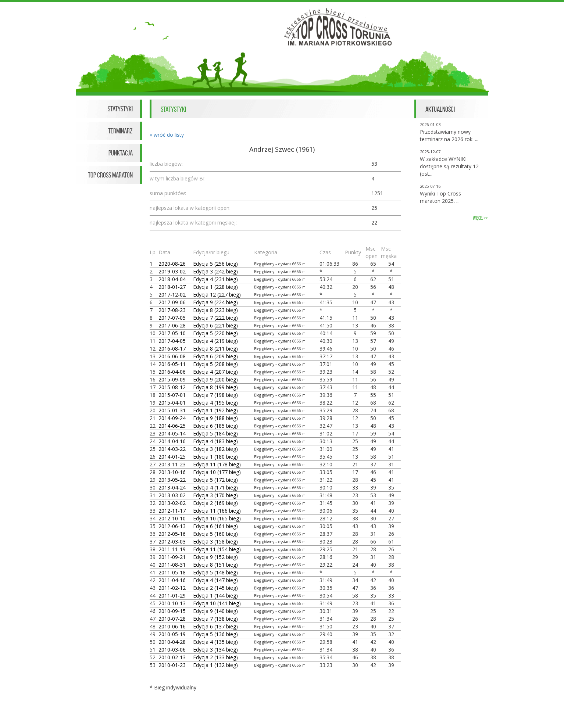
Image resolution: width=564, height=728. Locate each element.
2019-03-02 (172, 271)
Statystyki (120, 109)
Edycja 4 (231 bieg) (215, 279)
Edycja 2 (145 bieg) (215, 588)
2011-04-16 (172, 580)
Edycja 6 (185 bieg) (215, 426)
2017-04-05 (172, 341)
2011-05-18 (172, 572)
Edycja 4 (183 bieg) (215, 441)
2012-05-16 (172, 534)
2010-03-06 (172, 650)
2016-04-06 (172, 372)
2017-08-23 (172, 310)
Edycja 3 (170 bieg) (215, 495)
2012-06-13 (172, 526)
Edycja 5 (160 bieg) (215, 534)
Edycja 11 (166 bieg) (217, 511)
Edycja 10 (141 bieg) (217, 603)
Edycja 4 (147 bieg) (215, 580)
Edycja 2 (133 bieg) (215, 657)
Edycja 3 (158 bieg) (215, 541)
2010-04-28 (172, 642)
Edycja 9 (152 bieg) (215, 557)
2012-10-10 (172, 518)
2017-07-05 (172, 318)
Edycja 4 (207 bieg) (215, 372)
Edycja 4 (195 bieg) (215, 403)
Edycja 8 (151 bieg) (215, 565)
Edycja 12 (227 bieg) (217, 295)
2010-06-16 (172, 626)
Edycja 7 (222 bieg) (215, 318)
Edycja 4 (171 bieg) (215, 487)
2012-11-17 (172, 511)
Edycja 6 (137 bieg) (215, 626)
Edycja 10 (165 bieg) (217, 518)
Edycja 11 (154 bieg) (217, 549)
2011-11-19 (172, 549)
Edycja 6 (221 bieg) (215, 325)
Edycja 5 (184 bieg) (215, 433)
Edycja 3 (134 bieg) (215, 650)
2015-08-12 (172, 387)
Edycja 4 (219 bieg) (215, 341)
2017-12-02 (172, 295)
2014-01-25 (172, 457)
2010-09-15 (172, 611)
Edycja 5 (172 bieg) (215, 480)
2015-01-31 (172, 410)
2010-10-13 (172, 603)
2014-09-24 (172, 418)
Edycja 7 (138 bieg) (215, 619)
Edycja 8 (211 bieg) (215, 349)
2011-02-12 (172, 588)
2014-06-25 (172, 426)
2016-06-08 (172, 356)
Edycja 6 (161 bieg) (215, 526)
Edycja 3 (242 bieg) (215, 271)
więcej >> (480, 218)
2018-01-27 (172, 287)
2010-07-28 (172, 619)
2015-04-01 (172, 403)
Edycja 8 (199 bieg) (215, 387)
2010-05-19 (172, 634)
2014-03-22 (172, 449)
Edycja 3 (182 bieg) (215, 449)
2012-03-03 (172, 541)
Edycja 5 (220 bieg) (215, 333)
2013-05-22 (172, 480)
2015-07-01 (172, 395)
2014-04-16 (172, 441)
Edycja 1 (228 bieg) (215, 287)
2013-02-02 (172, 503)
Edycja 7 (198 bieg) (215, 395)
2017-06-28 (172, 325)
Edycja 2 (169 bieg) (215, 503)
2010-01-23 (172, 665)
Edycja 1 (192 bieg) (215, 410)
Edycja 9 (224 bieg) (215, 302)
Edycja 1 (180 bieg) (215, 457)
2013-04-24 (172, 487)
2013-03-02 (172, 495)
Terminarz (120, 131)
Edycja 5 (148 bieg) (215, 572)
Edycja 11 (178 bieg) (217, 464)
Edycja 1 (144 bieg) (215, 596)
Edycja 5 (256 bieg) (215, 264)
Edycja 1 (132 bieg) (215, 665)
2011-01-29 (172, 596)
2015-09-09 (172, 379)
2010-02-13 (172, 657)
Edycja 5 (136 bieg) (215, 634)
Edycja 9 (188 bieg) (215, 418)
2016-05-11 (172, 364)
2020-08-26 (172, 264)
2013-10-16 (172, 472)
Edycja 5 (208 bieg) (215, 364)
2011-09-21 (172, 557)
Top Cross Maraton (110, 175)
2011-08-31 (172, 565)
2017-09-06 (172, 302)
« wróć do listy (167, 135)
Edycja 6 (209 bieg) (215, 356)
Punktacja (121, 153)
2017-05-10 (172, 333)
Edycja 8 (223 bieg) (215, 310)
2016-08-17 (172, 349)
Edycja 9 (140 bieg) (215, 611)
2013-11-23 (172, 464)
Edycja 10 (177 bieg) (217, 472)
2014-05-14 (172, 433)
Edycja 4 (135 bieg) (215, 642)
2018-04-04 (172, 279)
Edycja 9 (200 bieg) (215, 379)
